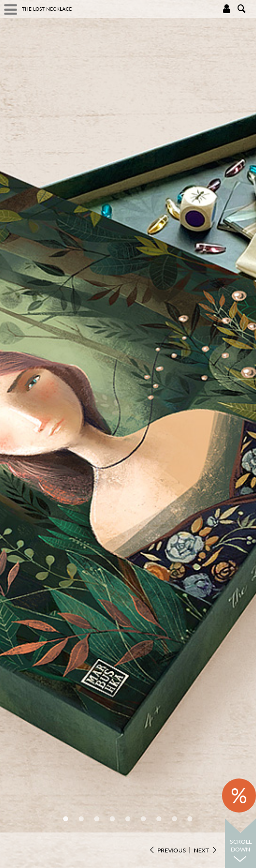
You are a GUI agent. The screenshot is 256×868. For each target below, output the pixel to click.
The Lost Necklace (47, 9)
